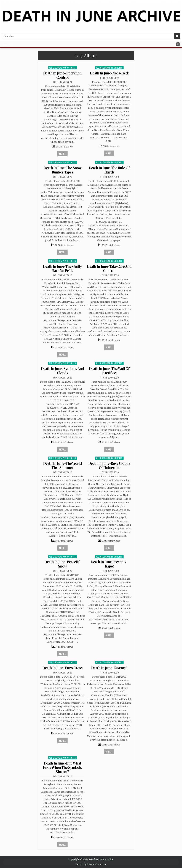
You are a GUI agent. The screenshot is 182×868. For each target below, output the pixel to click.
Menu (11, 44)
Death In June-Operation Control (62, 75)
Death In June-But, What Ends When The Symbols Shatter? (62, 767)
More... (62, 154)
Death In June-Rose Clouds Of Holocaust (109, 465)
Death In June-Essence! (109, 668)
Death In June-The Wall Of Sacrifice (109, 371)
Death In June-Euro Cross (62, 668)
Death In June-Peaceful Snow (62, 564)
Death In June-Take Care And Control (109, 268)
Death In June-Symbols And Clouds (62, 371)
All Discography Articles (62, 68)
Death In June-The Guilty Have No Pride (62, 268)
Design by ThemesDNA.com (91, 864)
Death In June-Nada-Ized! (109, 73)
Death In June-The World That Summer (62, 465)
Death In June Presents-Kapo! (109, 564)
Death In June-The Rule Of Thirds (109, 170)
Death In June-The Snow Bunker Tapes (62, 170)
